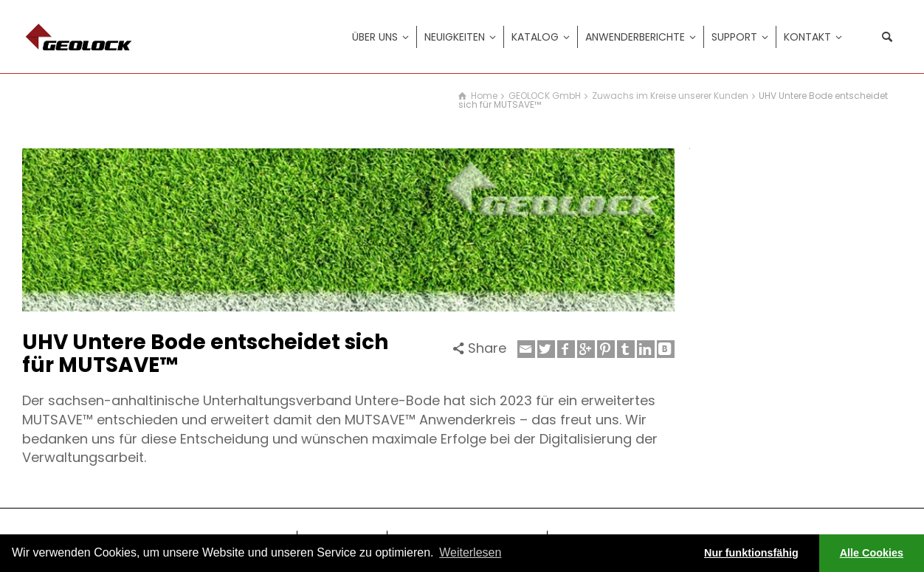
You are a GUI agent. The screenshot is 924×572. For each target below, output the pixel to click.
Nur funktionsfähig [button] (751, 553)
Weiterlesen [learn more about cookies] (470, 552)
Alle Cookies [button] (872, 553)
